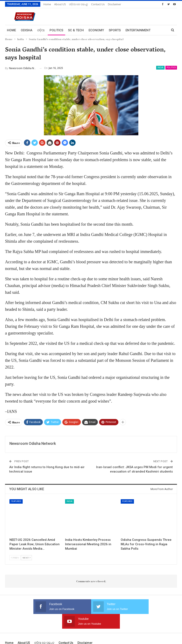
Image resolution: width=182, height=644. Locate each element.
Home (47, 4)
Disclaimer (115, 4)
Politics (56, 30)
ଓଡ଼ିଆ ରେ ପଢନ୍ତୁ (79, 4)
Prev (15, 558)
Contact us (98, 4)
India (160, 68)
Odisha (27, 30)
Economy (96, 30)
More (130, 30)
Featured (16, 501)
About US (60, 4)
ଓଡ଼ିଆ (41, 30)
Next (26, 558)
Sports (115, 30)
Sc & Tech (76, 30)
